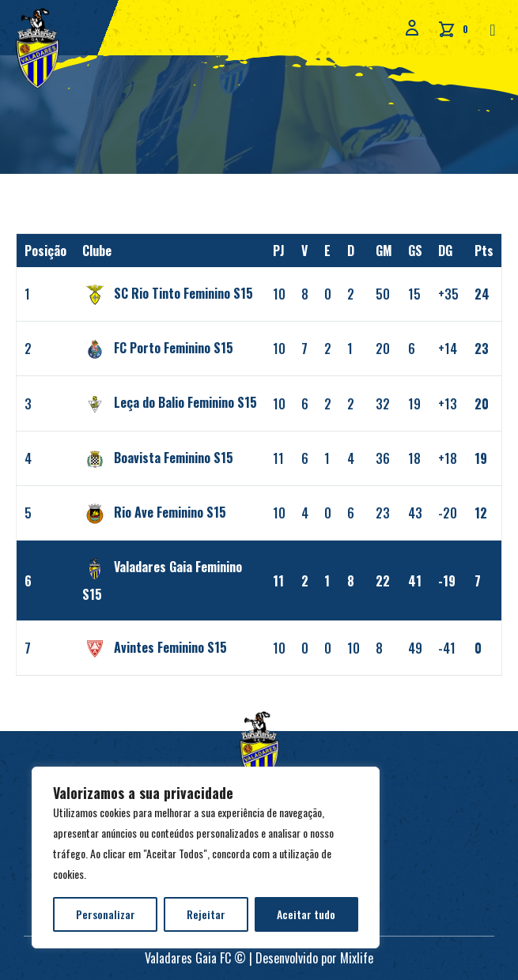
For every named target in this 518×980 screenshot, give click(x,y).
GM (384, 251)
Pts (484, 251)
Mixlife (357, 958)
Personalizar (106, 914)
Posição (45, 251)
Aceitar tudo (306, 914)
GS (415, 251)
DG (445, 251)
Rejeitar (206, 914)
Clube (97, 251)
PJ (279, 251)
